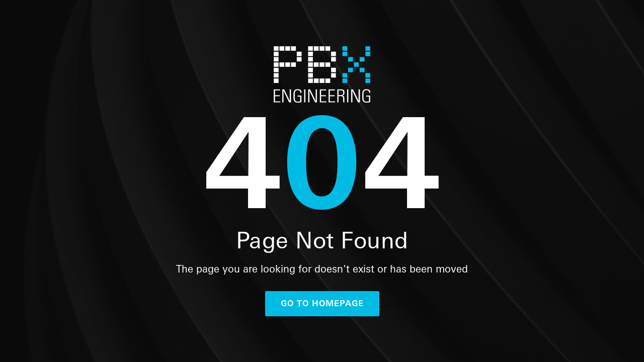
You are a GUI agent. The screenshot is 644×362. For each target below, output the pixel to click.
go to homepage (322, 303)
